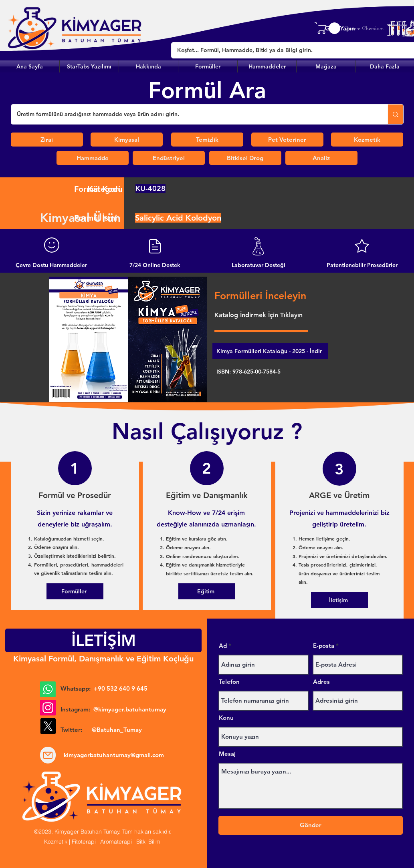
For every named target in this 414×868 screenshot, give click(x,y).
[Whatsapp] (48, 689)
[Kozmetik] (367, 140)
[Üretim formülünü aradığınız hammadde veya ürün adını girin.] (194, 114)
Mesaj (227, 754)
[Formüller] (75, 591)
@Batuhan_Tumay (117, 730)
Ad (223, 646)
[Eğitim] (207, 591)
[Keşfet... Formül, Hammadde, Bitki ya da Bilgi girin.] (288, 50)
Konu (226, 718)
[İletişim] (339, 600)
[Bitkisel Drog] (245, 158)
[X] (48, 726)
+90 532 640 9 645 (121, 688)
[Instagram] (48, 708)
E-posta (324, 646)
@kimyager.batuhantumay (130, 709)
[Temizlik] (207, 140)
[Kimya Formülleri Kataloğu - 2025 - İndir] (270, 351)
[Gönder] (311, 825)
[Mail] (48, 755)
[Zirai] (47, 140)
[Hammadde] (93, 158)
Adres (321, 682)
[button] (208, 66)
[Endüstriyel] (169, 158)
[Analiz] (321, 158)
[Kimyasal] (127, 140)
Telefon (229, 682)
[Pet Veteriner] (287, 140)
